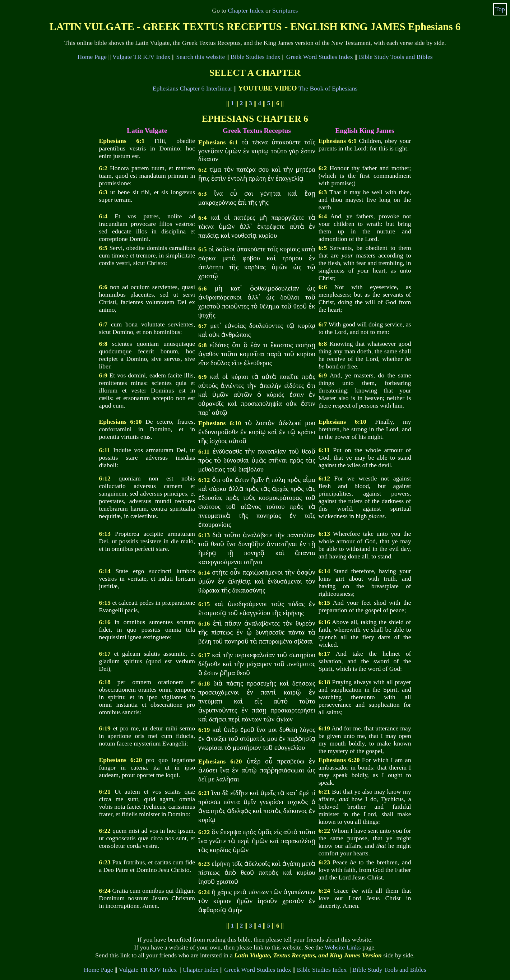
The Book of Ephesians (328, 88)
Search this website (200, 57)
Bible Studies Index (256, 57)
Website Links (343, 947)
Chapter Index (246, 10)
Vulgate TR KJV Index (142, 57)
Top (500, 9)
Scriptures (285, 10)
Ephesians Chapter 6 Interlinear (193, 88)
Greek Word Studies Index (320, 57)
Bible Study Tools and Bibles (396, 57)
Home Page (92, 57)
